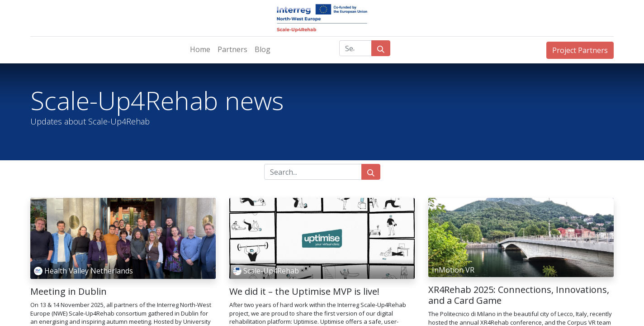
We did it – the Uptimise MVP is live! (304, 292)
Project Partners (580, 50)
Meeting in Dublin (69, 292)
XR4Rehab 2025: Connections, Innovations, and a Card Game (519, 295)
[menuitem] (200, 49)
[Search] (381, 48)
